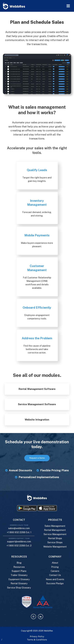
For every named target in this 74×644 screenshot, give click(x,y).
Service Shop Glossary (19, 588)
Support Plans (19, 571)
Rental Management (55, 530)
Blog (19, 563)
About (55, 563)
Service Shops (55, 542)
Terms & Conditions (37, 640)
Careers (55, 571)
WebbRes (48, 631)
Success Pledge (55, 583)
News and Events (55, 579)
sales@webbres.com (19, 528)
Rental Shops (55, 538)
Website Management (55, 547)
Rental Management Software (37, 389)
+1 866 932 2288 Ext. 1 (19, 532)
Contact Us (55, 575)
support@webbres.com (19, 542)
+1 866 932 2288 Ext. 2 (19, 546)
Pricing (55, 567)
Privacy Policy (37, 636)
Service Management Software (37, 404)
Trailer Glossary (19, 575)
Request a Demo (37, 458)
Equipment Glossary (19, 579)
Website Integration (37, 420)
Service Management (55, 534)
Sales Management (55, 526)
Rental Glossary (19, 583)
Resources (19, 567)
